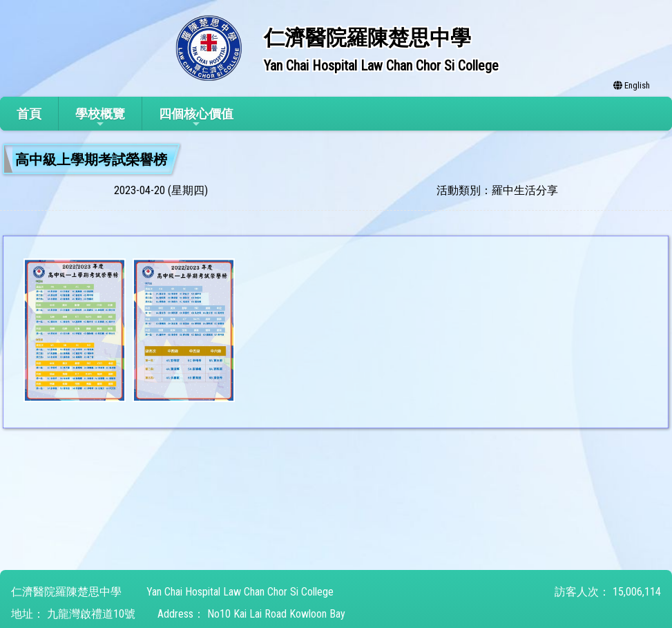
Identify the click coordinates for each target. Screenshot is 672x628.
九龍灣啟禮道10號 (91, 614)
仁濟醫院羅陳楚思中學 (66, 592)
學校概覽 (100, 118)
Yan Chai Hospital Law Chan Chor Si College (240, 592)
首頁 (29, 114)
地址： (28, 614)
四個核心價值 (196, 118)
